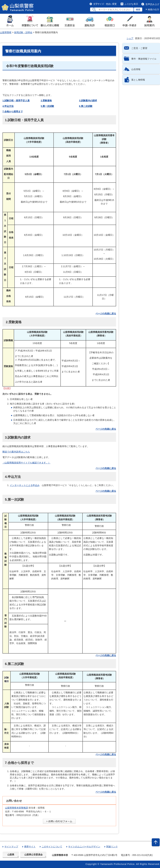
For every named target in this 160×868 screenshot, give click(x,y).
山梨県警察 (6, 32)
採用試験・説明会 (23, 32)
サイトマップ (11, 847)
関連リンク (112, 847)
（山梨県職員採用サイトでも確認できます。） (26, 463)
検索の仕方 (153, 9)
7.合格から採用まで (13, 111)
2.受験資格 (46, 101)
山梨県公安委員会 (33, 855)
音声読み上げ (152, 4)
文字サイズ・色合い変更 (105, 4)
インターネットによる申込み (25, 485)
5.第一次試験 (48, 106)
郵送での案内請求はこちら (16, 452)
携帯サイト (30, 847)
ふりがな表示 (131, 4)
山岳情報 (136, 69)
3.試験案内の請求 (88, 101)
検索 (138, 9)
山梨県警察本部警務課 (16, 808)
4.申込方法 (8, 106)
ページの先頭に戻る (106, 314)
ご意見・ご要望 (139, 48)
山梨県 (11, 855)
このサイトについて (52, 847)
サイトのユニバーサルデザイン (84, 847)
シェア (130, 38)
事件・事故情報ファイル (144, 59)
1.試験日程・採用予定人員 (16, 101)
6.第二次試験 (86, 106)
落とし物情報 (138, 80)
